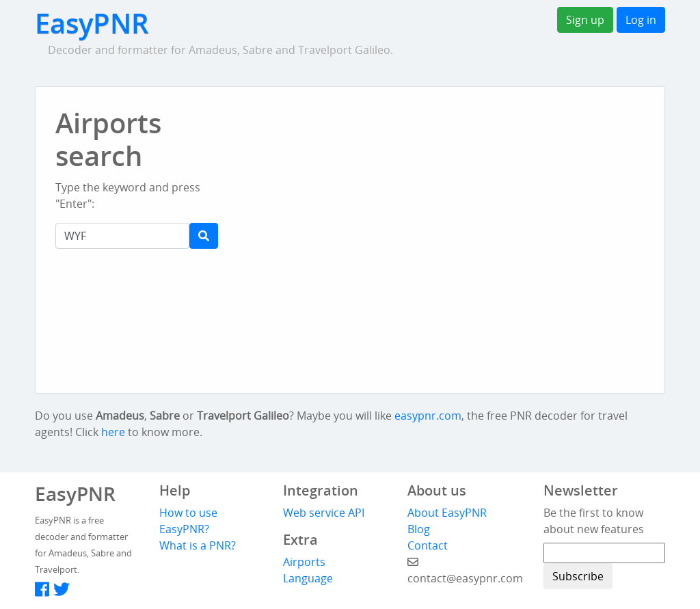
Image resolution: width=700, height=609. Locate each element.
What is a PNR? (198, 545)
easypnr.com (428, 416)
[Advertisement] (418, 137)
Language (308, 578)
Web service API (324, 513)
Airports (304, 562)
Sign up (585, 20)
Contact (428, 545)
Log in (641, 20)
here (113, 432)
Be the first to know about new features (594, 521)
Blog (419, 529)
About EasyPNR (447, 513)
